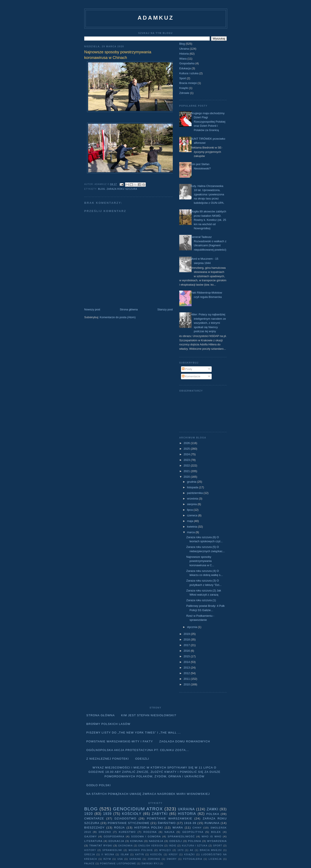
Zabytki (160, 814)
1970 (181, 850)
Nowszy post (92, 309)
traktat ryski (101, 845)
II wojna (108, 855)
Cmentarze (94, 818)
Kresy (173, 855)
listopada (193, 487)
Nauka (170, 832)
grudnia (192, 482)
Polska (213, 814)
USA (120, 859)
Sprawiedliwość (181, 836)
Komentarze (191, 376)
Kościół (156, 855)
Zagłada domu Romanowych (185, 741)
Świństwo (167, 823)
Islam (125, 855)
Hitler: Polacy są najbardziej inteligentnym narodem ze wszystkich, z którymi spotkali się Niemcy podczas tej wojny (208, 323)
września (193, 499)
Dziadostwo (125, 818)
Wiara (183, 59)
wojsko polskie (141, 850)
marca (191, 532)
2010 (187, 684)
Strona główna (129, 309)
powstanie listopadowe (118, 864)
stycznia (193, 627)
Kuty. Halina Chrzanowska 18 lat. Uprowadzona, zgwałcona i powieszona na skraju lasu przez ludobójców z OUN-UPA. (207, 194)
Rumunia (212, 823)
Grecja (90, 855)
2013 (187, 668)
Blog (102, 189)
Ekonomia (125, 846)
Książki (184, 88)
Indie (173, 846)
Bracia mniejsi (188, 83)
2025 (187, 449)
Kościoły (132, 814)
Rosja (119, 828)
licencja (215, 859)
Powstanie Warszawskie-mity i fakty (120, 741)
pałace (89, 864)
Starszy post (165, 309)
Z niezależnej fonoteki (108, 759)
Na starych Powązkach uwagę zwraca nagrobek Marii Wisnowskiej (148, 794)
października (195, 493)
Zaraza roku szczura (122, 189)
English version (151, 846)
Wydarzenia (217, 841)
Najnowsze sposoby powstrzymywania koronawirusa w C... (200, 561)
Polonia (194, 841)
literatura (93, 841)
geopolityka (193, 832)
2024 (187, 454)
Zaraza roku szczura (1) (201, 600)
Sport (183, 78)
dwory (172, 859)
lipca (190, 510)
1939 (107, 814)
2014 (187, 662)
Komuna (137, 841)
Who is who (212, 836)
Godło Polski (99, 785)
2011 (187, 679)
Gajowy (90, 836)
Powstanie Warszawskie (170, 818)
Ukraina (184, 49)
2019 (187, 634)
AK (192, 850)
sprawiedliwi (112, 850)
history (90, 850)
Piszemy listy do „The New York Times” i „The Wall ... (134, 733)
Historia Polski (149, 828)
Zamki (213, 809)
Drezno (105, 832)
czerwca (193, 515)
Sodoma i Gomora (146, 836)
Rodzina (150, 832)
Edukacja (185, 68)
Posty (187, 369)
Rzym (107, 859)
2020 (187, 477)
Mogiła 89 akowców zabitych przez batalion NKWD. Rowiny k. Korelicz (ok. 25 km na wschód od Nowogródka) (208, 220)
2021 (187, 471)
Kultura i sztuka (189, 73)
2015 (187, 656)
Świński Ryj (150, 864)
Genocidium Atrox (138, 809)
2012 (187, 673)
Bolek (216, 832)
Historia (184, 54)
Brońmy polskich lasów (108, 724)
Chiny (197, 828)
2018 (187, 640)
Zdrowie (184, 93)
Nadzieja (156, 841)
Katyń (140, 855)
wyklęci (165, 850)
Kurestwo (127, 832)
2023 (187, 460)
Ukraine (135, 859)
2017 (187, 645)
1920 (89, 814)
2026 (187, 443)
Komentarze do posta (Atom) (118, 317)
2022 (187, 466)
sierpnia (192, 504)
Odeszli (142, 759)
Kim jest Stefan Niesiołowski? (149, 715)
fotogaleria (193, 859)
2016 (187, 651)
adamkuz (156, 18)
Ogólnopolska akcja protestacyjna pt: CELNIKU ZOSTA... (138, 750)
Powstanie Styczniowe (129, 823)
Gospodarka (187, 63)
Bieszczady (94, 828)
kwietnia (193, 527)
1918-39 (190, 823)
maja (190, 521)
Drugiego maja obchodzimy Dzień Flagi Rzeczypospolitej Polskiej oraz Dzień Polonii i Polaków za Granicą (208, 122)
